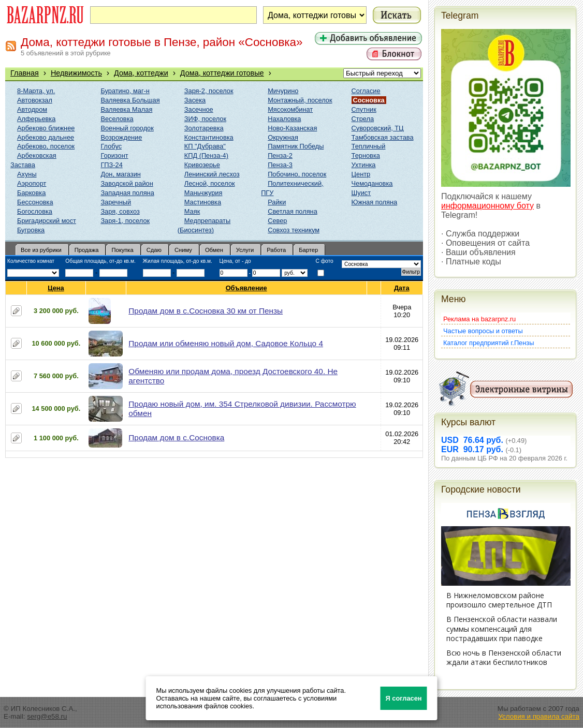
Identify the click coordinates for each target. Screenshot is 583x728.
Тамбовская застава (383, 137)
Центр (361, 174)
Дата (402, 288)
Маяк (192, 211)
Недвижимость (76, 73)
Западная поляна (127, 193)
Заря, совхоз (120, 211)
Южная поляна (375, 202)
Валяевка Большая (130, 100)
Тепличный (369, 146)
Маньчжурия (203, 193)
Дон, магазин (120, 174)
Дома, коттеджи (141, 73)
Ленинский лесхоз (212, 174)
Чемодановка (372, 183)
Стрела (363, 119)
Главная (25, 73)
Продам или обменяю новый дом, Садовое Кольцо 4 (226, 343)
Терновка (366, 155)
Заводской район (127, 183)
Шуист (361, 193)
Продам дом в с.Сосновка (176, 437)
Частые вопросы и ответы (483, 331)
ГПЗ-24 (111, 165)
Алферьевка (36, 119)
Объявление (247, 288)
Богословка (35, 211)
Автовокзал (35, 100)
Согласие (366, 91)
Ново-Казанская (292, 128)
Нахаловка (284, 119)
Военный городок (127, 128)
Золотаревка (204, 128)
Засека (195, 100)
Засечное (199, 109)
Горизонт (114, 155)
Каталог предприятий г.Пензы (489, 343)
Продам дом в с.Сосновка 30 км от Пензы (206, 311)
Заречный (116, 202)
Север (277, 221)
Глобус (111, 146)
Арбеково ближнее (46, 128)
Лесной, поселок (210, 183)
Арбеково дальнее (46, 137)
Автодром (32, 109)
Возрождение (121, 137)
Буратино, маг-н (125, 91)
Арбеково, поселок (46, 146)
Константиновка (209, 137)
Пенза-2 (280, 155)
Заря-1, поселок (125, 221)
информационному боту (487, 206)
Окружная (283, 137)
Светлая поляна (293, 211)
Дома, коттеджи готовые (222, 73)
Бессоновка (35, 202)
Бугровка (31, 230)
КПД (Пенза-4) (206, 155)
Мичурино (283, 91)
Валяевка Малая (126, 109)
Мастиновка (203, 202)
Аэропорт (32, 183)
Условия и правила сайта (539, 716)
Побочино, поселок (297, 174)
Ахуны (27, 174)
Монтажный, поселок (300, 100)
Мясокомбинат (290, 109)
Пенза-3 (280, 165)
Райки (277, 202)
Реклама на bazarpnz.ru (479, 319)
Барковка (31, 193)
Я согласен (404, 698)
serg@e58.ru (47, 716)
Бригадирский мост (47, 221)
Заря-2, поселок (209, 91)
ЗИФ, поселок (205, 119)
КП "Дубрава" (205, 146)
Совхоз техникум (294, 230)
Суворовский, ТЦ (378, 128)
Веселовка (117, 119)
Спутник (364, 109)
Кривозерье (202, 165)
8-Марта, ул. (36, 91)
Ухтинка (364, 165)
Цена (56, 288)
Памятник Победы (296, 146)
